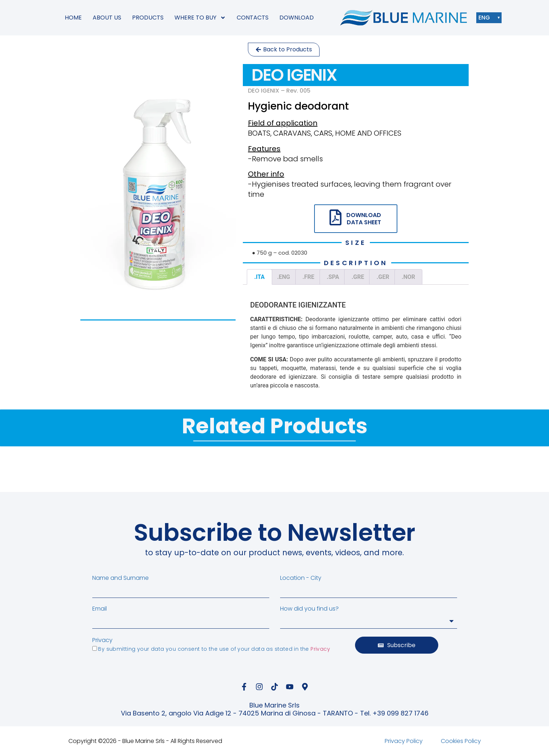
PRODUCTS (148, 18)
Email (100, 609)
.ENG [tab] (284, 277)
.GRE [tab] (358, 277)
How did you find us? (309, 609)
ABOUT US (107, 18)
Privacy (102, 640)
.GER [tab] (383, 277)
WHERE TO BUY (200, 18)
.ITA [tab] (259, 277)
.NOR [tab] (408, 277)
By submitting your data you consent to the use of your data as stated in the (214, 649)
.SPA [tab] (333, 277)
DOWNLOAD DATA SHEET (364, 218)
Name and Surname (121, 578)
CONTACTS (253, 18)
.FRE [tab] (309, 277)
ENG (486, 18)
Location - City (301, 578)
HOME (73, 18)
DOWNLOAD (297, 18)
